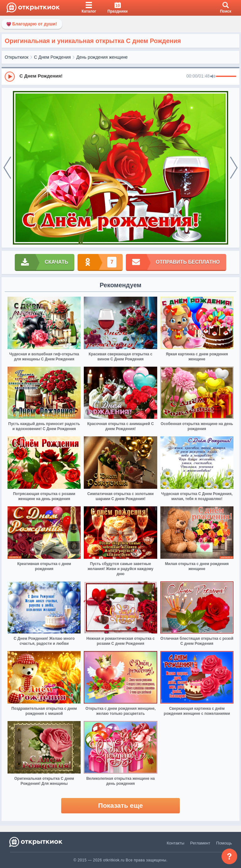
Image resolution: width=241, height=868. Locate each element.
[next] (234, 168)
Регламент (200, 843)
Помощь (224, 843)
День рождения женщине (102, 57)
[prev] (7, 168)
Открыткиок (17, 57)
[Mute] (213, 77)
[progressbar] (226, 77)
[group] (120, 76)
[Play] (10, 77)
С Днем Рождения (52, 57)
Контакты (175, 843)
